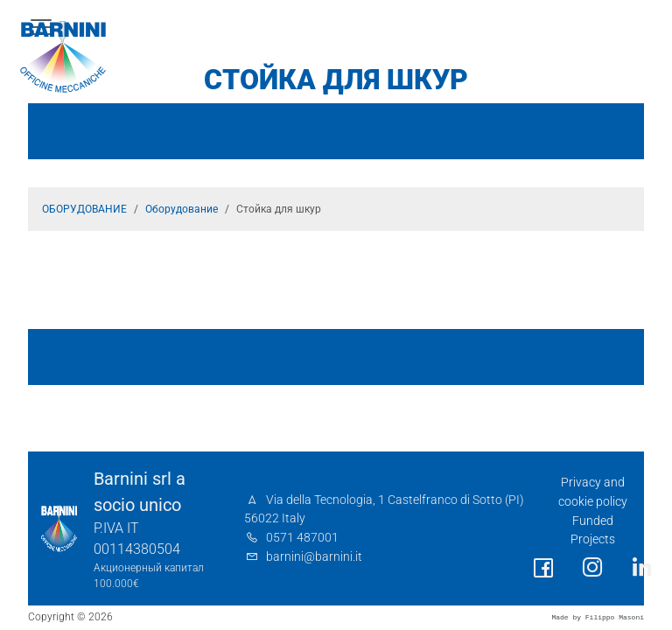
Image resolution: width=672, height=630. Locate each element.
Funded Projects (593, 531)
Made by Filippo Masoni (598, 617)
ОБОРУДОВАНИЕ (84, 209)
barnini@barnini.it (314, 557)
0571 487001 (302, 538)
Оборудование (182, 209)
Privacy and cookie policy (593, 492)
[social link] (543, 568)
